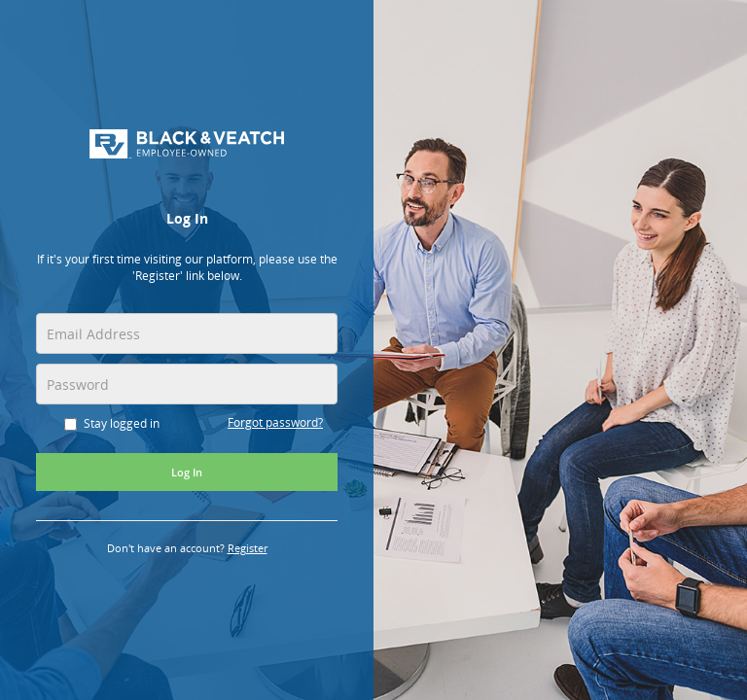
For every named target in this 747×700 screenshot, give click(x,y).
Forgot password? (275, 422)
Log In (187, 472)
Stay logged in (112, 423)
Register (248, 548)
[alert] (187, 272)
